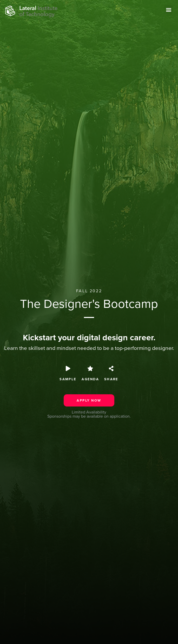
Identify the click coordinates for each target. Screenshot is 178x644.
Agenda (90, 379)
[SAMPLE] (68, 369)
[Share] (111, 369)
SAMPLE (68, 379)
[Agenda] (90, 369)
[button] (169, 9)
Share (111, 379)
